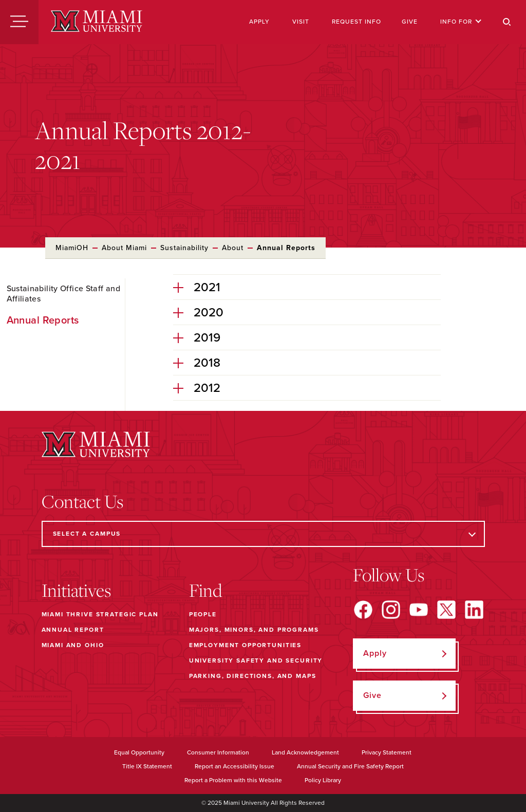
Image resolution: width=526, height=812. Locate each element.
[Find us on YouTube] (419, 610)
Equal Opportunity (139, 752)
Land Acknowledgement (305, 752)
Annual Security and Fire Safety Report (350, 766)
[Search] (507, 22)
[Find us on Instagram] (391, 610)
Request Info (356, 22)
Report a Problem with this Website (233, 780)
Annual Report (73, 630)
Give (410, 22)
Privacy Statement (387, 752)
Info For (461, 22)
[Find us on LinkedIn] (474, 610)
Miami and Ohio (73, 645)
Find (206, 590)
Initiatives (76, 590)
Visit (301, 22)
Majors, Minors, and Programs (254, 630)
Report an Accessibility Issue (234, 766)
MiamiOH (72, 248)
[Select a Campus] (263, 534)
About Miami (124, 248)
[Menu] (19, 22)
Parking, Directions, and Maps (253, 676)
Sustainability (184, 248)
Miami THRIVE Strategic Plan (100, 614)
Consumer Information (218, 752)
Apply (259, 22)
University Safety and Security (256, 660)
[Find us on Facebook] (363, 610)
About (233, 248)
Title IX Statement (147, 766)
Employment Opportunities (245, 645)
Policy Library (323, 780)
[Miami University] (97, 22)
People (203, 614)
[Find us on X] (446, 610)
